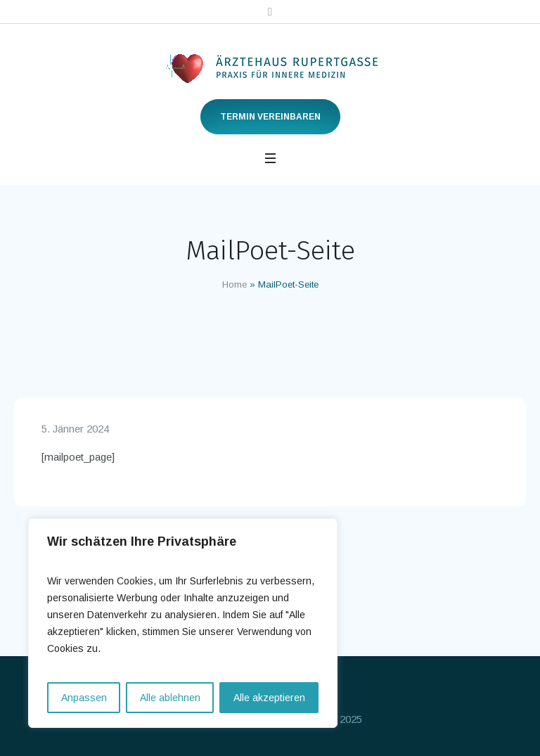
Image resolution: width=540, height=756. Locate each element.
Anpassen (84, 698)
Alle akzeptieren (269, 698)
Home (234, 284)
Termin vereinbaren (270, 117)
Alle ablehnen (170, 698)
